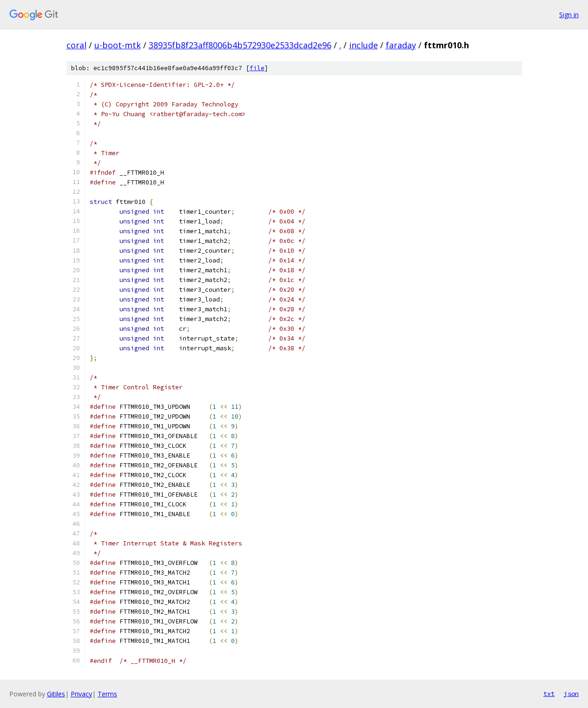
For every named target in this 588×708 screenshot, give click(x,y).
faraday (401, 45)
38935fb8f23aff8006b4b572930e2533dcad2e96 (240, 45)
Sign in (569, 15)
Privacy (81, 694)
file (257, 68)
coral (76, 45)
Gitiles (56, 694)
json (571, 694)
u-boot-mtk (118, 45)
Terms (107, 694)
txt (549, 694)
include (363, 45)
